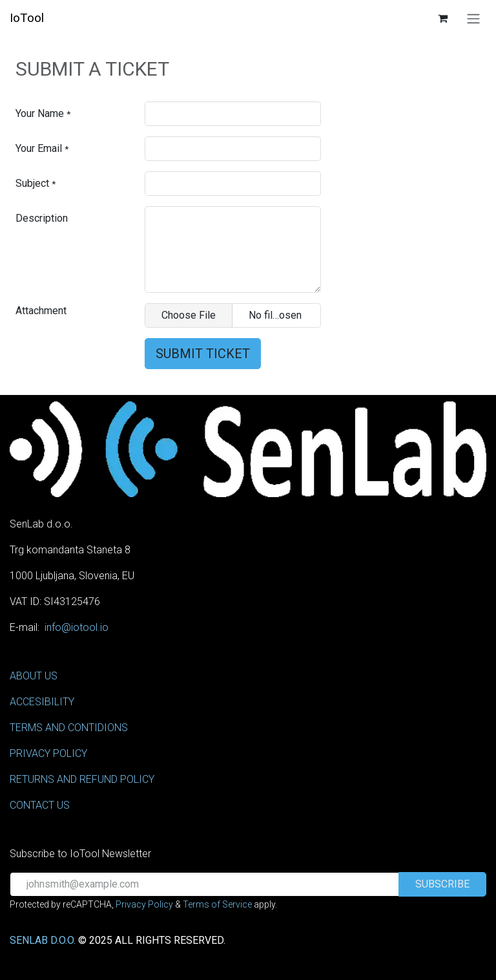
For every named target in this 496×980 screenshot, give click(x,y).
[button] (442, 884)
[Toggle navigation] (473, 18)
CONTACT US (40, 805)
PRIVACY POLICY (48, 753)
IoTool (27, 18)
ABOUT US (34, 676)
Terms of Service (217, 904)
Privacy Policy (144, 904)
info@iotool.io (77, 627)
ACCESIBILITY (42, 702)
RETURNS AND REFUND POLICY (82, 779)
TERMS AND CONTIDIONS (69, 728)
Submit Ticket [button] (203, 354)
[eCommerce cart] (442, 18)
